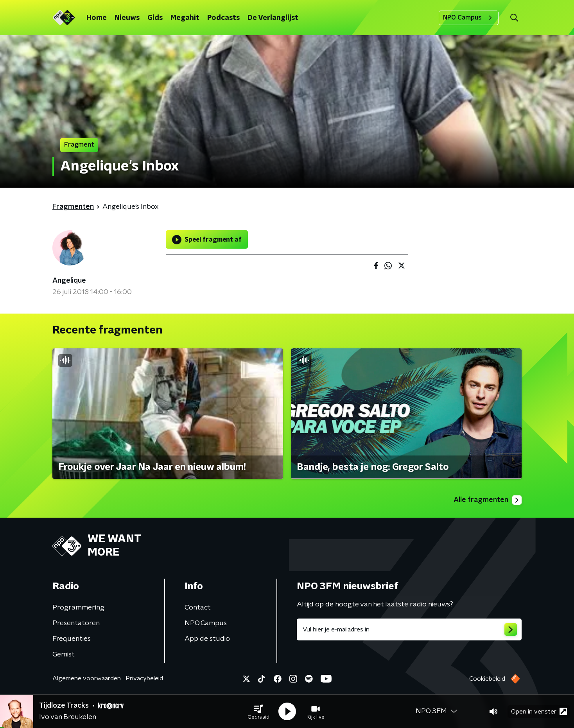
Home (97, 18)
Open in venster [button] (539, 711)
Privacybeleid (144, 678)
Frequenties (72, 639)
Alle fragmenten (488, 500)
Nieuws (127, 18)
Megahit (185, 18)
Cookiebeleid (487, 679)
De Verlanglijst (273, 18)
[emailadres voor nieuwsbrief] (409, 629)
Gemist (64, 654)
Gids (155, 18)
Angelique (69, 281)
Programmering (78, 608)
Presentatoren (76, 623)
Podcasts (223, 18)
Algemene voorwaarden (87, 678)
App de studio (207, 639)
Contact (198, 608)
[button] (258, 712)
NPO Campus (469, 18)
